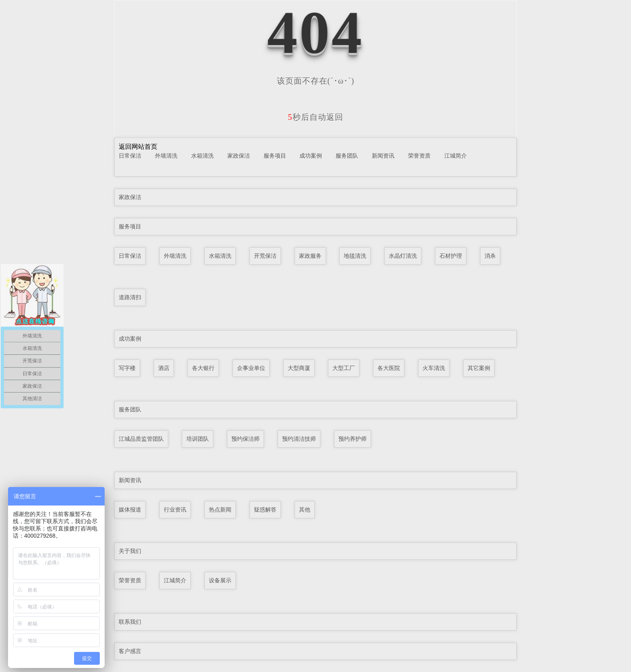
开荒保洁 (265, 256)
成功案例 (311, 156)
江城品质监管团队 (141, 439)
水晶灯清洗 (403, 256)
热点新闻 (220, 510)
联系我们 (130, 622)
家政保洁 (239, 156)
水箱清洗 (202, 156)
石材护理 (451, 256)
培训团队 (198, 439)
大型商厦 (299, 368)
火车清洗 (434, 368)
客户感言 (130, 651)
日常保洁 (130, 156)
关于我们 (130, 551)
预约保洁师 (245, 439)
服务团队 (347, 156)
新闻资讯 (383, 156)
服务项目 (275, 156)
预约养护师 (353, 439)
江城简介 (456, 156)
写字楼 (127, 368)
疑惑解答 (265, 510)
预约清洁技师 (299, 439)
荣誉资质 (419, 156)
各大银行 (203, 368)
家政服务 (310, 256)
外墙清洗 (166, 156)
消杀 (490, 256)
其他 (305, 510)
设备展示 (220, 580)
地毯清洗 (355, 256)
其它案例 (479, 368)
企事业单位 (251, 368)
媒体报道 (130, 510)
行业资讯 (175, 510)
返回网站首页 (138, 147)
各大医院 (389, 368)
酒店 (164, 368)
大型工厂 (344, 368)
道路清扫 (130, 297)
